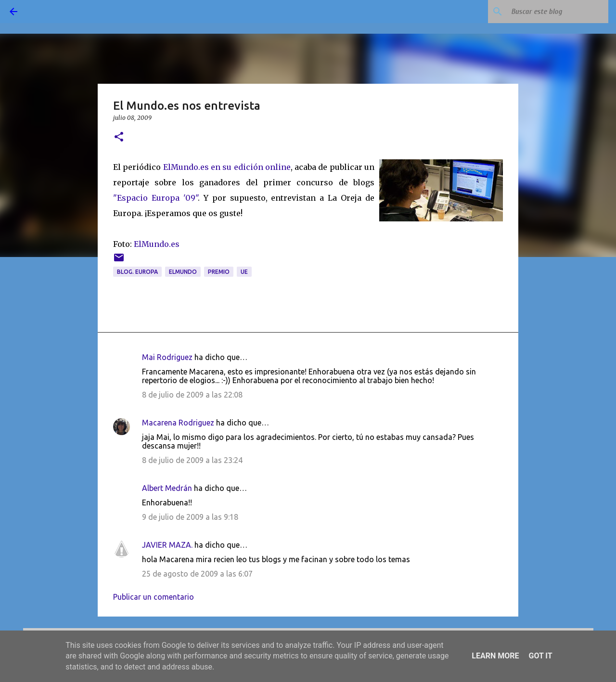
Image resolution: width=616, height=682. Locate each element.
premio (219, 272)
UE (244, 272)
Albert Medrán (167, 488)
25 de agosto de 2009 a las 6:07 (197, 574)
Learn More (495, 656)
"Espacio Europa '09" (155, 198)
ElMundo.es (157, 244)
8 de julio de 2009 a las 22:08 (192, 395)
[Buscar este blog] (558, 12)
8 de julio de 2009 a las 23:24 (192, 460)
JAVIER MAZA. (167, 545)
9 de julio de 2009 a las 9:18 (190, 517)
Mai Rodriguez (167, 357)
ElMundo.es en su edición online (227, 167)
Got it (540, 656)
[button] (119, 137)
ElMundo (183, 272)
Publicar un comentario (154, 597)
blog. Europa (137, 272)
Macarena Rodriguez (178, 423)
